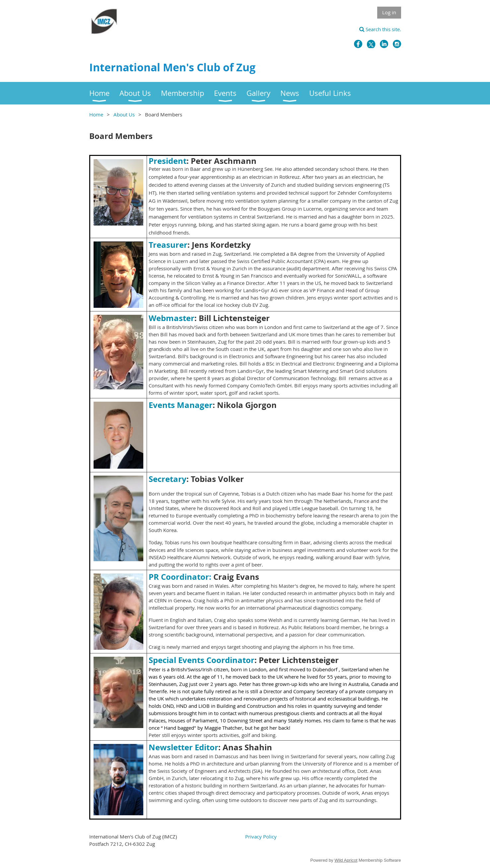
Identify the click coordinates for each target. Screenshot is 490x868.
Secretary (168, 479)
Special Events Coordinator (202, 660)
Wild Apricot (346, 860)
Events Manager (181, 405)
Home (96, 114)
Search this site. (380, 29)
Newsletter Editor (183, 747)
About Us (124, 114)
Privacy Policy (261, 836)
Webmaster (172, 318)
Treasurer (168, 245)
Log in (389, 12)
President (168, 161)
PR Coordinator (179, 577)
